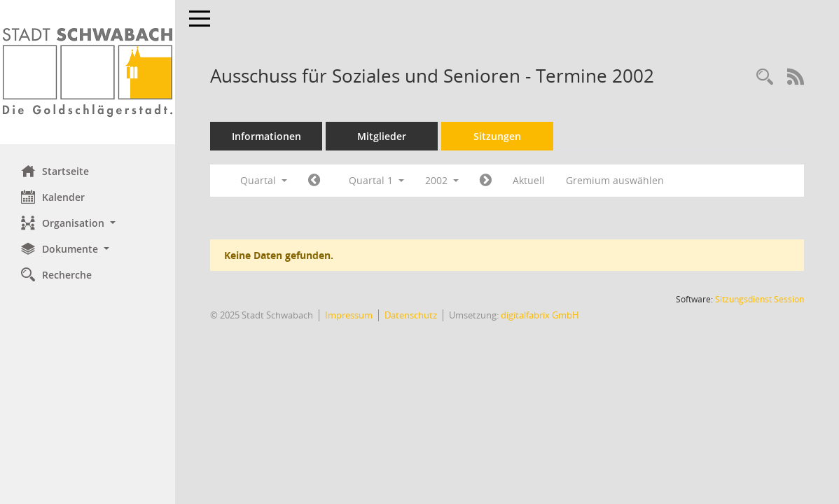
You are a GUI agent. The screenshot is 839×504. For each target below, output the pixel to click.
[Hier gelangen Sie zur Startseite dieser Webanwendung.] (88, 72)
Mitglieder (382, 136)
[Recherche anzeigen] (765, 77)
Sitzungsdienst (760, 299)
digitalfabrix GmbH (540, 315)
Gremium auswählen (615, 180)
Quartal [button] (264, 180)
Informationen (266, 136)
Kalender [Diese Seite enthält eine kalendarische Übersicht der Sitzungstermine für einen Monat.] (53, 197)
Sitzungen (497, 136)
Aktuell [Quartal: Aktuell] (529, 180)
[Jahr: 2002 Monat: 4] (486, 181)
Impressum (349, 315)
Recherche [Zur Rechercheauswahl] (56, 274)
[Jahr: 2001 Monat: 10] (314, 181)
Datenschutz (411, 315)
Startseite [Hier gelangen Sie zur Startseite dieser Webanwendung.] (55, 171)
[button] (88, 223)
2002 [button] (442, 180)
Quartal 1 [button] (376, 180)
